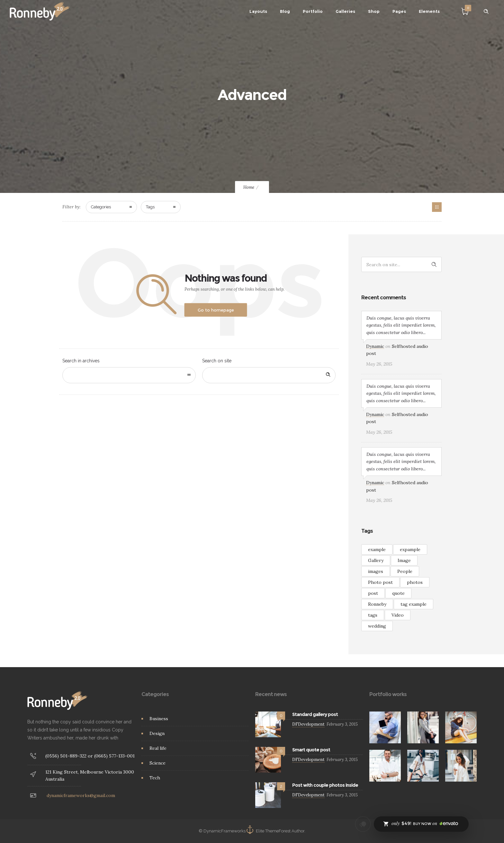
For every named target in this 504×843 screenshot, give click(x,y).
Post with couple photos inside (325, 785)
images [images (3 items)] (376, 571)
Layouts (258, 11)
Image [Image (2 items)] (404, 560)
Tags (150, 207)
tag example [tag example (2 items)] (414, 604)
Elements (429, 11)
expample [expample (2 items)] (410, 549)
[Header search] (486, 12)
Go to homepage (216, 310)
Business (159, 719)
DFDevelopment (308, 724)
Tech (155, 778)
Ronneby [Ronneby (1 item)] (377, 604)
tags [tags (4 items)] (373, 615)
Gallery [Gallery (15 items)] (376, 560)
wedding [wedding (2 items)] (377, 626)
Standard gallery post (315, 714)
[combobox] (129, 375)
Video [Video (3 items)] (398, 615)
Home (249, 187)
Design (157, 733)
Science (157, 763)
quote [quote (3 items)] (398, 593)
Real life (158, 748)
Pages (399, 11)
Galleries (345, 11)
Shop (374, 11)
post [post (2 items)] (373, 593)
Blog (285, 11)
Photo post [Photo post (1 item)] (380, 582)
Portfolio (313, 11)
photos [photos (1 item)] (415, 582)
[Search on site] (269, 375)
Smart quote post (311, 750)
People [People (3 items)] (405, 571)
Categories (101, 207)
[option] (385, 727)
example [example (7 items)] (377, 549)
